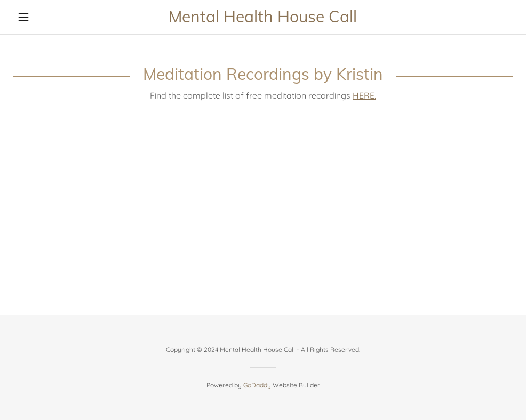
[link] (263, 19)
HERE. (364, 95)
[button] (50, 17)
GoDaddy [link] (257, 385)
